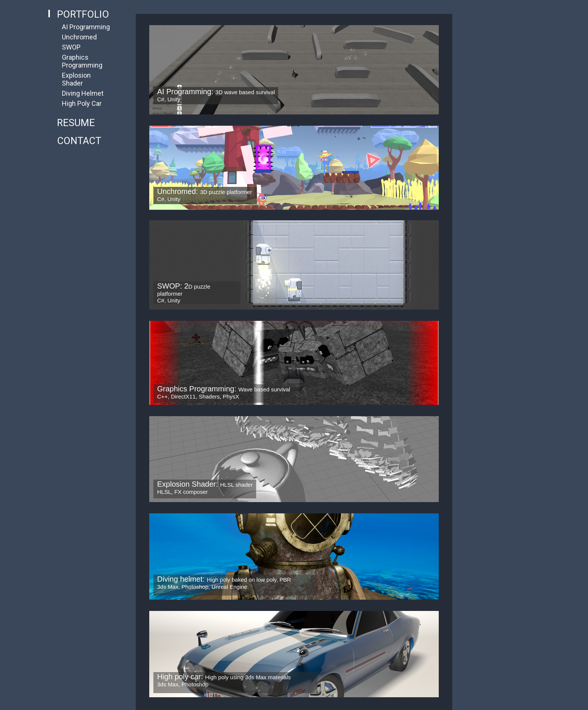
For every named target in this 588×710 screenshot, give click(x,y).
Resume (76, 123)
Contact (79, 141)
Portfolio (83, 14)
